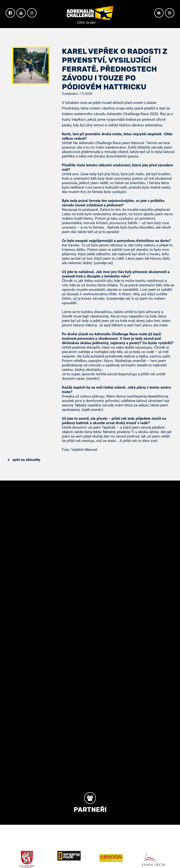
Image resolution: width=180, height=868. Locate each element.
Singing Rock (69, 856)
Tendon (111, 858)
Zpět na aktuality (24, 460)
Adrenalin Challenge (90, 15)
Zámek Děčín (153, 859)
